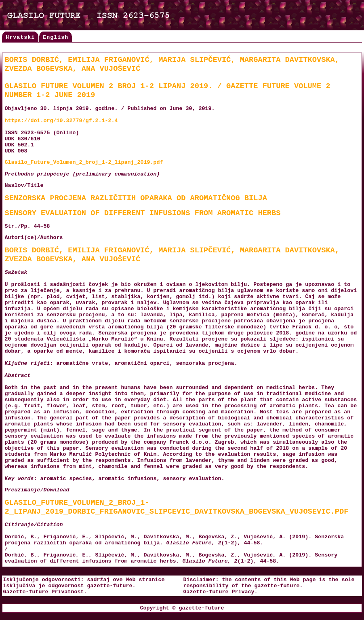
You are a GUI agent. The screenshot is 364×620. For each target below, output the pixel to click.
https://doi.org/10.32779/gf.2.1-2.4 (61, 121)
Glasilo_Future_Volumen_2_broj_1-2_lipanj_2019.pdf (84, 162)
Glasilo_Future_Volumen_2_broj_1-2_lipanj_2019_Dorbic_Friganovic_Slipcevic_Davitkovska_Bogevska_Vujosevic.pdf (177, 507)
